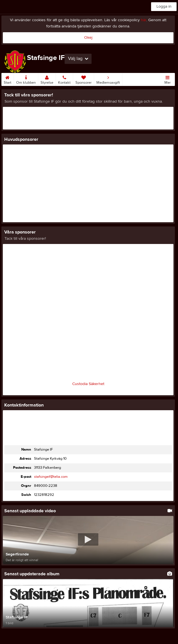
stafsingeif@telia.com (51, 477)
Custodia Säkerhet (88, 384)
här (144, 20)
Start (8, 79)
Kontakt (64, 79)
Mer (168, 79)
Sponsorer (83, 79)
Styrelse (47, 79)
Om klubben (26, 79)
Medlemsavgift (108, 79)
